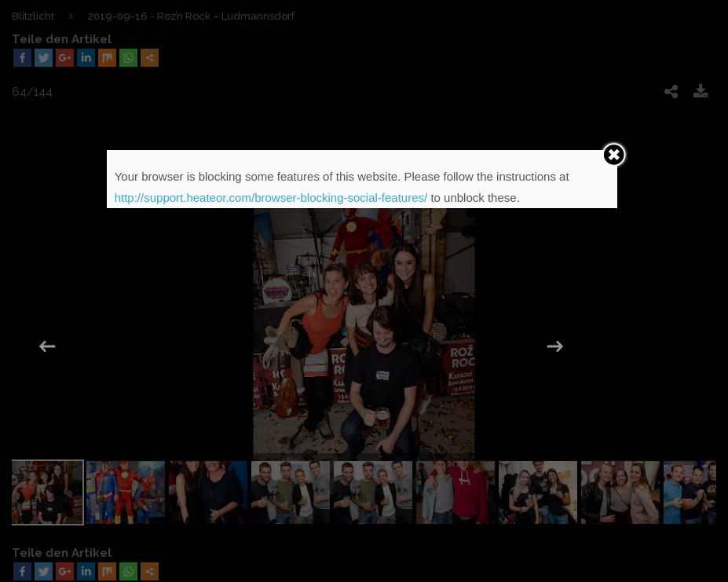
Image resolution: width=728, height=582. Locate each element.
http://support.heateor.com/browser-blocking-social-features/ (271, 198)
